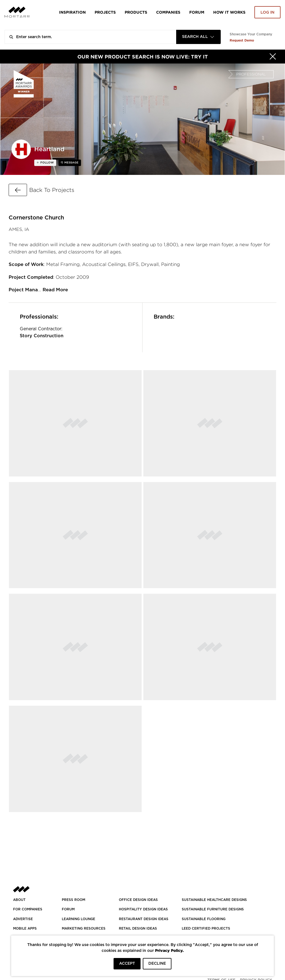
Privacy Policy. (169, 950)
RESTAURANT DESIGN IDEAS (144, 919)
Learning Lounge (78, 919)
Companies (168, 12)
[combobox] (198, 37)
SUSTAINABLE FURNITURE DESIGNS (213, 909)
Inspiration (72, 12)
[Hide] (273, 57)
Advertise (23, 919)
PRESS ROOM (73, 900)
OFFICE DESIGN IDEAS (138, 900)
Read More (55, 290)
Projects (105, 12)
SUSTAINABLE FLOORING (204, 919)
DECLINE (157, 964)
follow (47, 163)
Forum (197, 12)
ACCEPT (127, 964)
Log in (267, 13)
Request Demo (242, 40)
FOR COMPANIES (28, 909)
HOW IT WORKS (229, 12)
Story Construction (42, 336)
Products (136, 12)
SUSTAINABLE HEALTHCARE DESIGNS (214, 900)
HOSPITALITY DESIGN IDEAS (143, 909)
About (19, 900)
